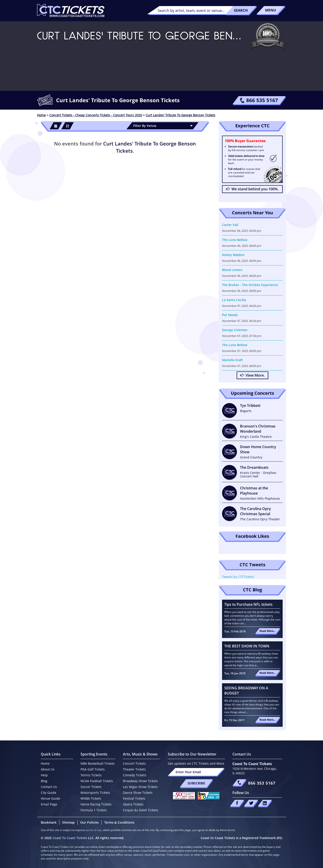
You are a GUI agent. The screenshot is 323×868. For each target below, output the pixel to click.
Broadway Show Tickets (140, 781)
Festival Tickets (134, 798)
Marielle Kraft (232, 360)
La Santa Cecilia (234, 300)
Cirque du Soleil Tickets (141, 810)
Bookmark (49, 822)
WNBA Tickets (91, 798)
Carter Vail (230, 225)
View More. (252, 375)
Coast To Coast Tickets (70, 838)
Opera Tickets (133, 804)
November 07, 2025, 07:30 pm (242, 336)
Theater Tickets (134, 769)
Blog (44, 781)
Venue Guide (50, 798)
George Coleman (235, 330)
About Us (48, 769)
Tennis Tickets (91, 775)
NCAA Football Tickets (97, 781)
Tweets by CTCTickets (238, 577)
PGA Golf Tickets (93, 769)
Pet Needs (230, 315)
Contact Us (49, 787)
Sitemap (68, 822)
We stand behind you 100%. (252, 189)
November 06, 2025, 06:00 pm (242, 231)
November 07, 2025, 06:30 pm (242, 321)
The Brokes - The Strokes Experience (250, 285)
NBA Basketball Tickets (98, 763)
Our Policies (89, 822)
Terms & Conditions (119, 822)
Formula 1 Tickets (94, 810)
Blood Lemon (232, 270)
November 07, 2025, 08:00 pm (242, 351)
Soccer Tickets (91, 787)
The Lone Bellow (235, 240)
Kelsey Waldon (233, 255)
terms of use (94, 830)
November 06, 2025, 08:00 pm (242, 246)
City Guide (49, 793)
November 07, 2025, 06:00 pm (242, 306)
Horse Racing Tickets (96, 804)
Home (45, 763)
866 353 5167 (262, 783)
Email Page (49, 804)
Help (44, 775)
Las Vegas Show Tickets (140, 787)
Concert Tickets (134, 763)
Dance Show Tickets (138, 793)
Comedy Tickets (135, 775)
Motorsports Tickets (95, 793)
